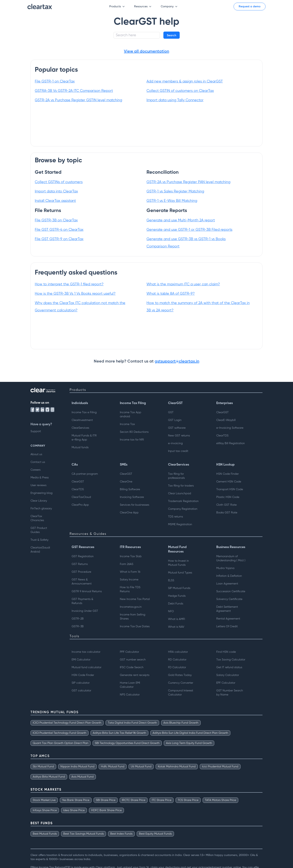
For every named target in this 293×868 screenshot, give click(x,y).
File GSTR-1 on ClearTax (55, 81)
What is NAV (176, 627)
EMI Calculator (81, 660)
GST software (177, 428)
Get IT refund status (229, 667)
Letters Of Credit (227, 626)
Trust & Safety (39, 540)
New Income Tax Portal (135, 599)
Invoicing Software (132, 497)
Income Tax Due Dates (135, 626)
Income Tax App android (131, 414)
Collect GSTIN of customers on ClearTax (180, 91)
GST (171, 412)
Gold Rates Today (180, 675)
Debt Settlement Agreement (227, 609)
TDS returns (175, 517)
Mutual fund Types (180, 573)
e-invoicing (175, 443)
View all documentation (146, 52)
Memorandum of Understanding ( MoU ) (231, 558)
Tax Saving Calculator (231, 660)
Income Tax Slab (131, 556)
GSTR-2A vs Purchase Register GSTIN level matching (78, 100)
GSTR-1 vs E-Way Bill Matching (172, 201)
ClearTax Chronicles (37, 518)
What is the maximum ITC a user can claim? (183, 284)
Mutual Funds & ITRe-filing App (84, 438)
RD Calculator (177, 660)
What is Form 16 (130, 572)
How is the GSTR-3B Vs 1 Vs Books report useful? (75, 294)
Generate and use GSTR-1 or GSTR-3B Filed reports (189, 230)
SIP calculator (81, 683)
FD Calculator (177, 667)
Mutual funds (80, 447)
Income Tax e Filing (84, 412)
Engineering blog (42, 493)
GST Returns (80, 564)
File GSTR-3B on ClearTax (56, 220)
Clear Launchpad (180, 493)
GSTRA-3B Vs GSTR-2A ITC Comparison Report (74, 91)
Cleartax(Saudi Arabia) (40, 550)
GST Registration (83, 556)
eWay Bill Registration (231, 443)
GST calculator (81, 691)
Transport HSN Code (230, 489)
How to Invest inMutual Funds (178, 563)
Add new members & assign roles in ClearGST (185, 81)
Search (172, 35)
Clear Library (39, 501)
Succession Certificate (231, 591)
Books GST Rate (227, 513)
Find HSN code (226, 652)
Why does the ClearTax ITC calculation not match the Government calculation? (80, 307)
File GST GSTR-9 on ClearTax (59, 239)
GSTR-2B (78, 619)
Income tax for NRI (132, 440)
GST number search (133, 660)
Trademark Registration (183, 501)
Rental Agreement (228, 619)
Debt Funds (176, 604)
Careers (36, 470)
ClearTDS (222, 436)
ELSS (171, 580)
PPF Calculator (129, 652)
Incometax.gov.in (131, 607)
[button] (115, 7)
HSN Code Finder (227, 474)
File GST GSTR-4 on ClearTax (59, 230)
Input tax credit (178, 451)
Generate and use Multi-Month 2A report (181, 220)
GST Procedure (81, 572)
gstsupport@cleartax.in (177, 361)
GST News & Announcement (82, 582)
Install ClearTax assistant (55, 201)
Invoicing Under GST (85, 611)
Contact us (38, 462)
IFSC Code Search (132, 667)
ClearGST (222, 412)
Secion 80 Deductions (134, 432)
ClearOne (126, 482)
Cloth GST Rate (226, 505)
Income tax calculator (86, 652)
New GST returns (179, 436)
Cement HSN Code (229, 482)
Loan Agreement (227, 584)
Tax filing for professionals (176, 476)
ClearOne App (129, 513)
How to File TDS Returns (130, 589)
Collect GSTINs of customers (59, 182)
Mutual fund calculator (86, 667)
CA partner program (85, 474)
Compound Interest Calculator (181, 693)
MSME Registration (180, 524)
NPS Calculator (130, 695)
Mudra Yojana (225, 568)
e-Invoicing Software (230, 428)
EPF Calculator (226, 683)
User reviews (38, 485)
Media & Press (40, 478)
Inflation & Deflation (229, 576)
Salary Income (129, 580)
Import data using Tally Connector (175, 100)
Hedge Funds (177, 596)
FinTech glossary (41, 509)
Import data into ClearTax (56, 191)
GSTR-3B (78, 626)
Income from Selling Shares (133, 617)
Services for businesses (134, 505)
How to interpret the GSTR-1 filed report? (69, 284)
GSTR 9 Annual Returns (87, 591)
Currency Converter (181, 683)
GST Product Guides (39, 530)
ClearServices (80, 428)
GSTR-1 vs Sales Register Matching (175, 191)
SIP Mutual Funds (179, 588)
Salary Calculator (228, 675)
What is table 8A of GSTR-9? (171, 294)
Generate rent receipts (135, 675)
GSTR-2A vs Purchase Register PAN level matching (188, 182)
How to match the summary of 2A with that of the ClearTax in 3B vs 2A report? (198, 307)
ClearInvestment (82, 420)
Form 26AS (127, 564)
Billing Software (130, 489)
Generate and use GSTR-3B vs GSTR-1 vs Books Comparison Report (186, 243)
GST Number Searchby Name (230, 693)
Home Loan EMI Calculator (130, 685)
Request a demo (250, 7)
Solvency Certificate (229, 599)
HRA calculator (178, 652)
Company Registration (183, 509)
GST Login (175, 420)
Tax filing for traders (181, 486)
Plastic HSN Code (228, 497)
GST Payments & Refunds (82, 601)
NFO (171, 611)
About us (36, 454)
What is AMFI (177, 619)
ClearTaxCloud (81, 497)
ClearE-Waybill (226, 420)
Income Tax (127, 424)
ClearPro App (80, 505)
